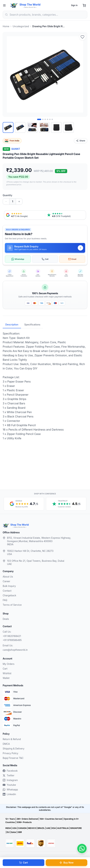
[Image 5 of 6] (50, 119)
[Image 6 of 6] (52, 119)
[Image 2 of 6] (43, 119)
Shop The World (30, 5)
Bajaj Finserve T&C (13, 758)
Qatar (14, 832)
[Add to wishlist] (82, 37)
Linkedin (9, 794)
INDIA (8, 828)
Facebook (10, 771)
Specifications (32, 325)
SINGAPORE (76, 828)
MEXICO (32, 828)
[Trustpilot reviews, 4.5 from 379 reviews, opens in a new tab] (66, 215)
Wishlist (7, 673)
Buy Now (66, 863)
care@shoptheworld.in (15, 650)
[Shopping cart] (84, 5)
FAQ (5, 600)
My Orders (9, 664)
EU (8, 832)
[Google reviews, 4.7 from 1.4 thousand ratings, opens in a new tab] (25, 215)
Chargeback (9, 595)
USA (14, 828)
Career (6, 581)
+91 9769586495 (12, 640)
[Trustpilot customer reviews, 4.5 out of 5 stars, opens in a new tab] (66, 504)
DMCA (6, 744)
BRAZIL (41, 828)
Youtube (9, 785)
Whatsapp (10, 789)
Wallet (6, 678)
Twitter (8, 775)
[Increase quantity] (19, 202)
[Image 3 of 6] (45, 119)
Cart (23, 863)
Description (12, 325)
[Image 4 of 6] (48, 119)
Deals (6, 619)
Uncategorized (21, 26)
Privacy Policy (10, 753)
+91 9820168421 (12, 636)
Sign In (74, 5)
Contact (7, 591)
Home (6, 26)
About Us (8, 577)
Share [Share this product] (81, 141)
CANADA (22, 828)
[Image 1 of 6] (39, 119)
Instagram (10, 780)
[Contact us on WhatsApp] (82, 849)
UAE (48, 828)
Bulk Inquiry (9, 586)
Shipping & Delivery (14, 749)
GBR (20, 832)
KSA (54, 828)
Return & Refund (12, 739)
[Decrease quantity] (6, 202)
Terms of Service (12, 605)
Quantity (7, 195)
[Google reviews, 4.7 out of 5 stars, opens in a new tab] (24, 504)
